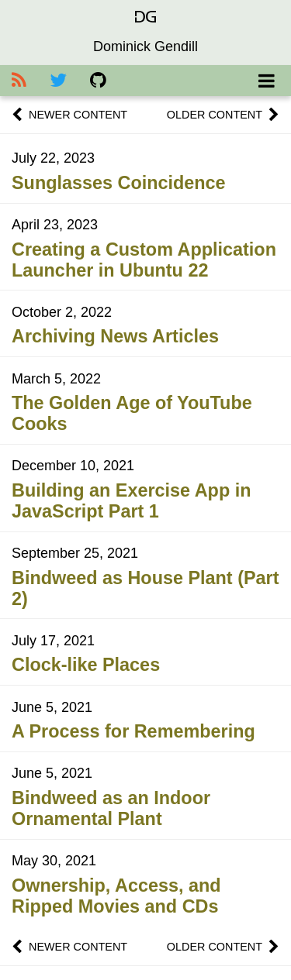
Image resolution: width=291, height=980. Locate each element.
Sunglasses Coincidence (119, 183)
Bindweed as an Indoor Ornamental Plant (111, 808)
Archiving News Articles (115, 336)
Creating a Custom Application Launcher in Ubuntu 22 (144, 260)
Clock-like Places (86, 665)
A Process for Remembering (133, 731)
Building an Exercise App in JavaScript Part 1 (131, 501)
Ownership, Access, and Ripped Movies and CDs (116, 896)
